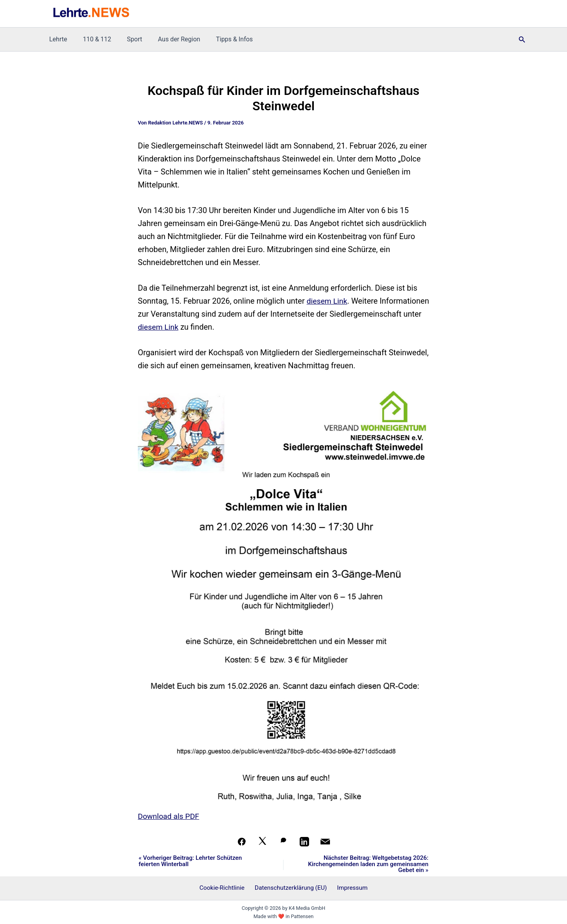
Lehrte (57, 39)
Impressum (351, 888)
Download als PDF (170, 816)
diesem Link (328, 301)
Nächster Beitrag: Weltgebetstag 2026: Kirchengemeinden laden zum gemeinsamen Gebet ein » (378, 865)
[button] (522, 40)
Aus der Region (168, 39)
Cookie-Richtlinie (224, 888)
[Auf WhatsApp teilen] (283, 842)
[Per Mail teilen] (325, 842)
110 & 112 (92, 39)
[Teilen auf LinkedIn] (304, 842)
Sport (127, 39)
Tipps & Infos (220, 39)
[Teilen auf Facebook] (242, 842)
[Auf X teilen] (263, 842)
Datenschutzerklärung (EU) (291, 888)
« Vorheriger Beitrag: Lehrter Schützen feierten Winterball (192, 861)
